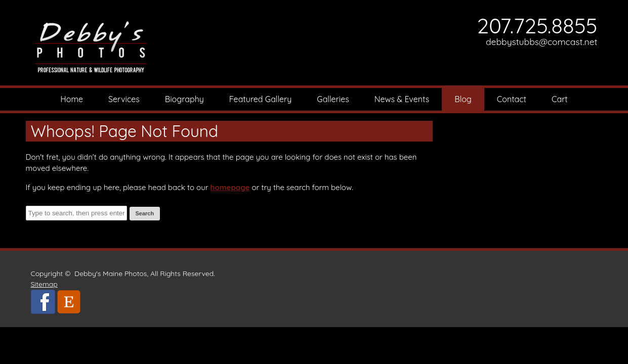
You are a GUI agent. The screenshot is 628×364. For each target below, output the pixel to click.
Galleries (333, 99)
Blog (463, 99)
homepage (230, 187)
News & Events (402, 99)
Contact (512, 99)
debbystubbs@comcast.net (542, 41)
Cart (560, 99)
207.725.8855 (537, 26)
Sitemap (44, 284)
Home (72, 99)
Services (124, 99)
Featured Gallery (261, 99)
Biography (184, 99)
